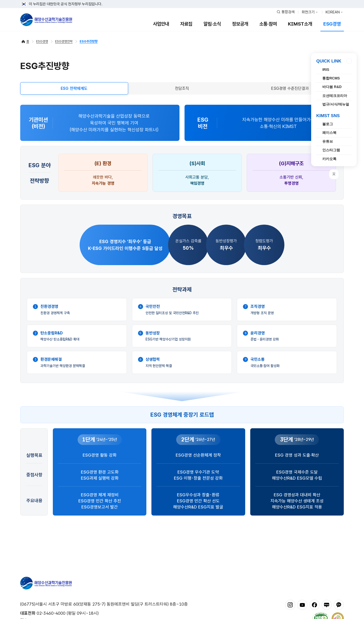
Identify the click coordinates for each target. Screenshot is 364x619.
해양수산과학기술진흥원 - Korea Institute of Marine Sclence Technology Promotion (46, 20)
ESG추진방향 (89, 41)
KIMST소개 (300, 24)
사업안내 (161, 24)
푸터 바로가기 (182, 0)
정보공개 (240, 24)
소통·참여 (268, 24)
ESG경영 (332, 24)
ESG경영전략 (64, 41)
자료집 (186, 24)
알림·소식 (212, 24)
